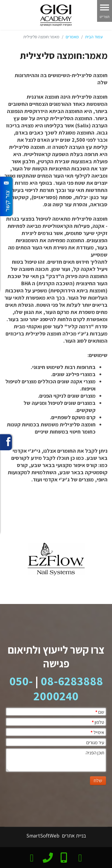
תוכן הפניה (95, 753)
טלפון (98, 722)
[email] (32, 857)
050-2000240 (44, 688)
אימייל (97, 732)
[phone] (48, 856)
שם (100, 712)
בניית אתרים (73, 836)
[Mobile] (64, 857)
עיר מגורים (95, 743)
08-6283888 (72, 681)
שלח (98, 781)
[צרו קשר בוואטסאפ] (80, 857)
